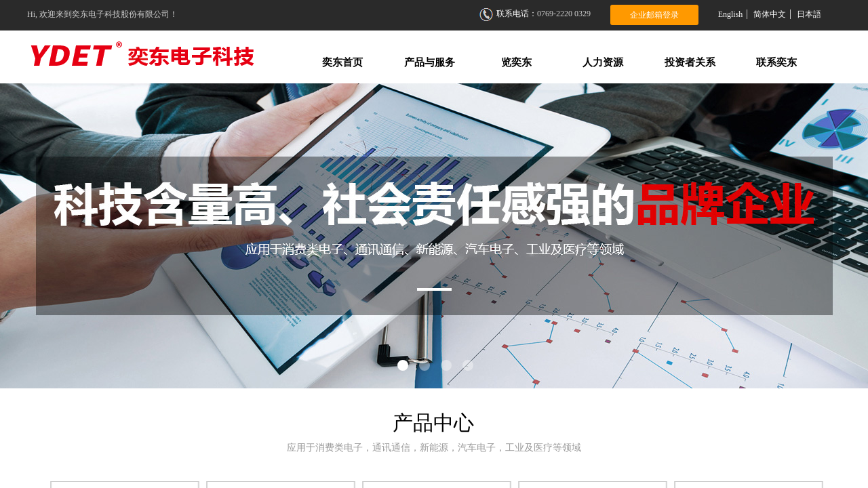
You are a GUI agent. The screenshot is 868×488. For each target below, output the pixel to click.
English (731, 14)
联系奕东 (776, 62)
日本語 (809, 14)
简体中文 (770, 14)
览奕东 (516, 62)
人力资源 (603, 62)
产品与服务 (430, 62)
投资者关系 (690, 62)
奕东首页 (342, 62)
